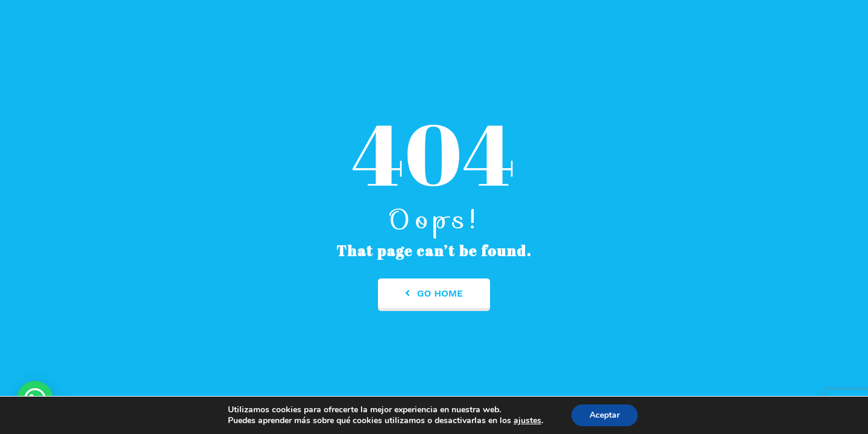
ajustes (527, 421)
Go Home (434, 293)
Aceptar (605, 415)
